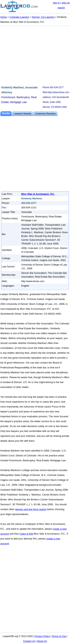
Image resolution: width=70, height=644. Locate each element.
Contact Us (29, 641)
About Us (42, 641)
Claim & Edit (26, 534)
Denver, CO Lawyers (43, 17)
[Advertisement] (35, 55)
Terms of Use (59, 636)
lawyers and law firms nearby (31, 509)
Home (4, 17)
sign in (56, 3)
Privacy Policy (42, 636)
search (61, 8)
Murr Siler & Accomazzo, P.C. (38, 194)
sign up (66, 3)
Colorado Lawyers (20, 17)
